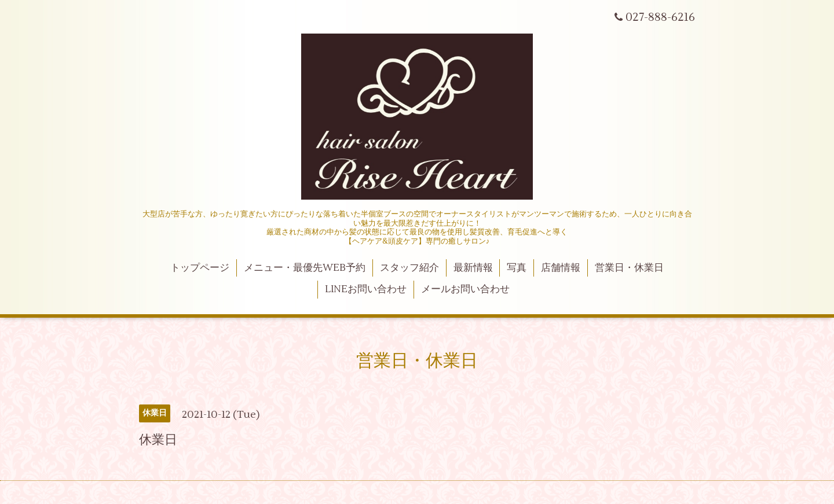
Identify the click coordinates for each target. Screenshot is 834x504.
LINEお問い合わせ (366, 289)
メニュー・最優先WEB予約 (305, 268)
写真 (517, 268)
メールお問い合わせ (465, 289)
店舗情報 (561, 268)
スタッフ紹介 (409, 268)
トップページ (200, 268)
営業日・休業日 (629, 268)
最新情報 (473, 268)
